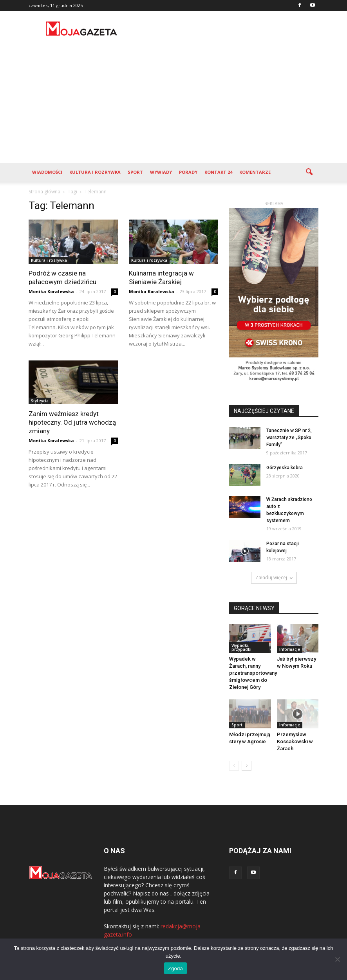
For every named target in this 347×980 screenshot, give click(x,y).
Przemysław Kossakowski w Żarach (295, 741)
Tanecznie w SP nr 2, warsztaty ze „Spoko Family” (289, 438)
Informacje (290, 649)
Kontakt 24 (218, 172)
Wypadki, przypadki (241, 647)
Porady (188, 172)
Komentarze (255, 172)
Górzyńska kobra (285, 468)
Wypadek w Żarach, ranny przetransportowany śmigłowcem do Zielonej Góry (253, 673)
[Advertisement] (173, 104)
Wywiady (161, 172)
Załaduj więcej (274, 577)
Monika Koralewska (51, 291)
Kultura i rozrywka (95, 172)
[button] (309, 172)
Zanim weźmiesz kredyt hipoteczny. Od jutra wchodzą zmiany (72, 422)
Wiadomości (47, 172)
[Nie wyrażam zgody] (337, 959)
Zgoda (175, 968)
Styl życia (40, 401)
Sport (135, 172)
